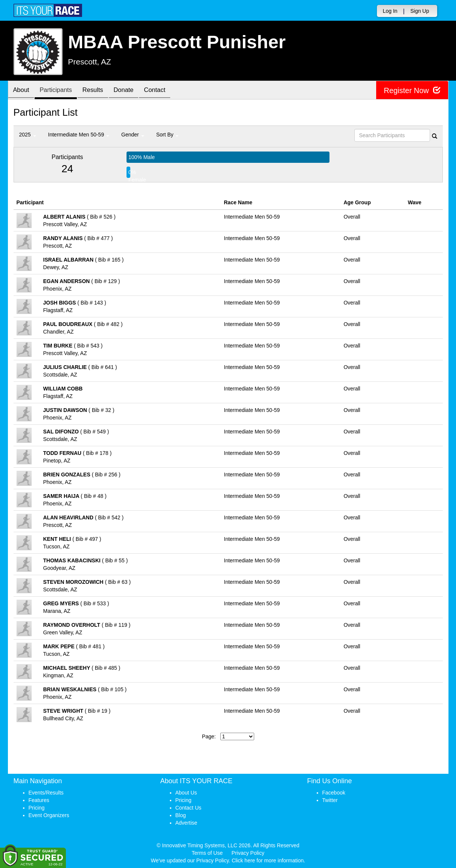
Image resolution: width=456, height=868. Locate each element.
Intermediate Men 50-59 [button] (79, 135)
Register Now (412, 90)
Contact (164, 91)
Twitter (330, 800)
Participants (59, 91)
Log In (390, 11)
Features (39, 800)
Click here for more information (268, 860)
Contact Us (188, 808)
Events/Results (46, 793)
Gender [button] (133, 135)
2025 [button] (28, 135)
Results (98, 91)
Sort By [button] (168, 135)
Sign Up (420, 11)
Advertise (186, 823)
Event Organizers (49, 815)
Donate (131, 91)
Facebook (334, 793)
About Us (186, 793)
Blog (181, 815)
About (22, 91)
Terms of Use (207, 853)
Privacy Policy (248, 853)
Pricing (37, 808)
